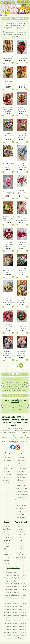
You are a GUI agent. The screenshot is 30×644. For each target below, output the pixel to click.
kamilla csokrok (22, 517)
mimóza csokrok (22, 511)
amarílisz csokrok (22, 489)
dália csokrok (22, 503)
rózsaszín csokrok (8, 463)
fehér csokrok (7, 460)
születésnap (7, 529)
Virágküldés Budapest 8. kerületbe (15, 592)
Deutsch (27, 2)
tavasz (21, 540)
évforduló (7, 538)
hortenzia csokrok (22, 494)
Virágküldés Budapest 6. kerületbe (15, 587)
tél (21, 549)
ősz (21, 546)
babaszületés (7, 532)
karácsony (21, 526)
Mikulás (21, 555)
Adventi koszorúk (21, 557)
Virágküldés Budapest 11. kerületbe (15, 601)
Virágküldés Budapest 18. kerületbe (15, 621)
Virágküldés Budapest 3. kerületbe (15, 578)
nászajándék (7, 540)
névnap (7, 535)
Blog (26, 423)
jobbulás (7, 549)
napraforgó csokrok (22, 486)
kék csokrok (7, 483)
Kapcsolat (24, 420)
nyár (21, 543)
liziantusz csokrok (22, 491)
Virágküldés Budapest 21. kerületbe (15, 629)
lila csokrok (7, 466)
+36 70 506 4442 (22, 417)
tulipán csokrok (22, 460)
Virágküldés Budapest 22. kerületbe (15, 632)
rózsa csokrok (22, 457)
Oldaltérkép (15, 425)
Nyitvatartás (15, 420)
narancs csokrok (8, 469)
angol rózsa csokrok (22, 509)
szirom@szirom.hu (8, 417)
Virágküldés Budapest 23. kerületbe (15, 635)
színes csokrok (7, 480)
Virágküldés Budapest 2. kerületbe (15, 575)
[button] (28, 385)
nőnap (21, 538)
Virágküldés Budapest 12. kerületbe (15, 604)
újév (21, 552)
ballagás (7, 560)
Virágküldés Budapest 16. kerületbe (15, 615)
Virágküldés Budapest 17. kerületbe (15, 618)
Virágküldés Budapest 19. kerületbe (15, 624)
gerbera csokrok (22, 483)
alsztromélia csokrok (22, 474)
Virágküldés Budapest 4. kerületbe (15, 581)
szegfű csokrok (22, 497)
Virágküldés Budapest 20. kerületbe (15, 626)
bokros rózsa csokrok (22, 500)
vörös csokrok (7, 457)
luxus (7, 563)
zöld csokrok (8, 474)
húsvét (21, 529)
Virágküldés (3, 15)
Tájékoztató (7, 423)
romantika (7, 526)
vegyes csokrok (22, 463)
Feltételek (17, 423)
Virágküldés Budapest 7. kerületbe (15, 589)
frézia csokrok (22, 466)
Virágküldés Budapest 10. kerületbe (15, 598)
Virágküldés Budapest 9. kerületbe (15, 595)
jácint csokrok (22, 469)
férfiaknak (7, 552)
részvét (7, 546)
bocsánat (7, 555)
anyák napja (21, 532)
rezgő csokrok (22, 514)
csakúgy (7, 557)
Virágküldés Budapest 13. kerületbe (15, 606)
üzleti (7, 543)
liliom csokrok (22, 471)
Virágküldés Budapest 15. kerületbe (15, 612)
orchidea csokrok (22, 477)
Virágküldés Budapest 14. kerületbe (15, 609)
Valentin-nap (21, 535)
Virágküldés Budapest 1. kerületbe (15, 572)
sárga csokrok (8, 471)
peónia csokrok (22, 506)
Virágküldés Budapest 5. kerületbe (15, 584)
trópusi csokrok (22, 480)
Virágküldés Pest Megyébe (15, 638)
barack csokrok (8, 477)
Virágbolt (5, 420)
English (20, 2)
